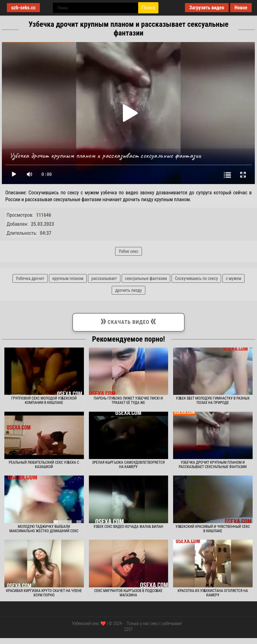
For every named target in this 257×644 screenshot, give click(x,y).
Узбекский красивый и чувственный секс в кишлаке (213, 529)
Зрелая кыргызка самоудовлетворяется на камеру (128, 465)
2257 (128, 629)
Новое (241, 8)
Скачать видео (129, 321)
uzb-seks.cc (23, 8)
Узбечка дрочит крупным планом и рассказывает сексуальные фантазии (213, 465)
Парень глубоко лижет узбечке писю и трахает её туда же (128, 400)
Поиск (148, 8)
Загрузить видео (207, 8)
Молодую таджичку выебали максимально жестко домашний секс (44, 529)
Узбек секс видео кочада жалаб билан (128, 527)
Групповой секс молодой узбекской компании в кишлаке (44, 400)
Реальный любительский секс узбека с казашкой (44, 465)
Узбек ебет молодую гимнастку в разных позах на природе (213, 400)
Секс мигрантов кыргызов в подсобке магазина (128, 593)
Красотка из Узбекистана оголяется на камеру (213, 593)
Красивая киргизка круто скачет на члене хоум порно (44, 593)
